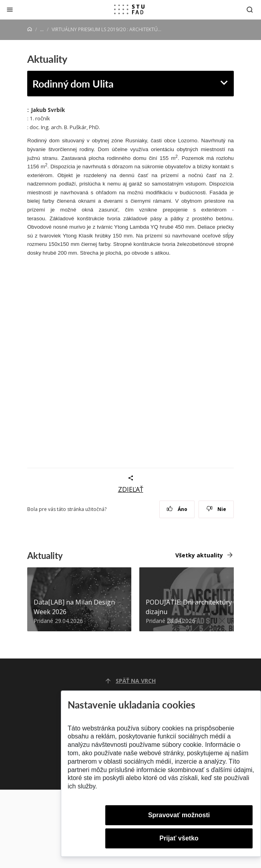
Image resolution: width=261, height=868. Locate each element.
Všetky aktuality (199, 555)
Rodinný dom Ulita (73, 83)
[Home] (30, 29)
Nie (216, 509)
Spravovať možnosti (179, 815)
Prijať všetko (179, 838)
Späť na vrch (130, 681)
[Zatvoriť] (10, 9)
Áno (177, 509)
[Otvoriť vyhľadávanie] (250, 9)
